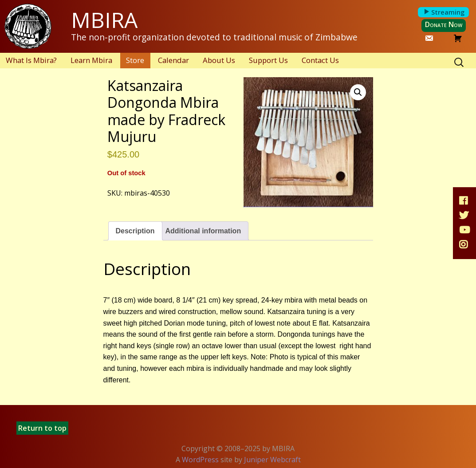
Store (135, 60)
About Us (219, 60)
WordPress (200, 460)
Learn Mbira (91, 60)
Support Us (268, 60)
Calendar (173, 60)
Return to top (42, 428)
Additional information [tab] (203, 231)
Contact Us (320, 60)
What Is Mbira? (31, 60)
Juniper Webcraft (272, 460)
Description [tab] (135, 231)
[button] (358, 92)
